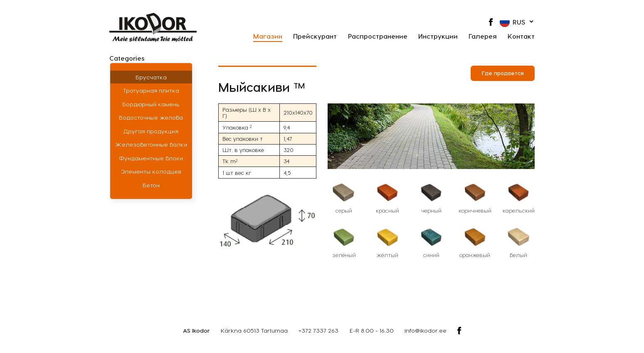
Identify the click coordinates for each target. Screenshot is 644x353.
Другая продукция (151, 131)
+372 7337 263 (318, 330)
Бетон (151, 185)
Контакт (521, 36)
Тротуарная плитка (151, 90)
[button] (517, 22)
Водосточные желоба (151, 117)
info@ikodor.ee (426, 330)
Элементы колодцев (151, 171)
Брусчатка (151, 77)
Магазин (268, 36)
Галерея (483, 36)
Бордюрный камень (151, 104)
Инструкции (438, 36)
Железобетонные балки (151, 144)
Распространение (378, 36)
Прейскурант (315, 36)
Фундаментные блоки (151, 158)
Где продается (503, 73)
